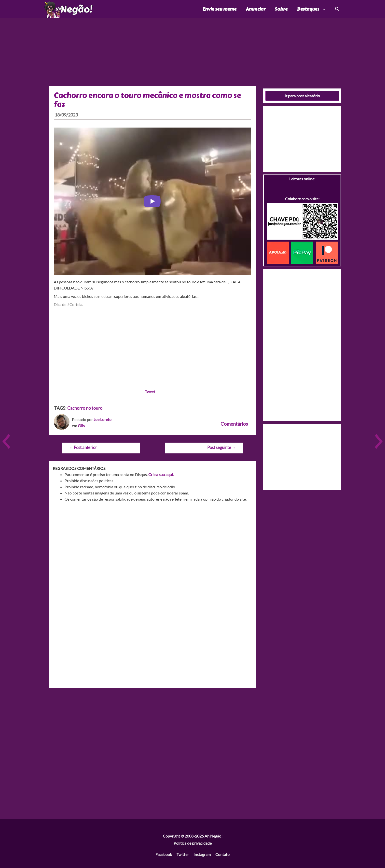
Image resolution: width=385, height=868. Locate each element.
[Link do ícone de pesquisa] (337, 9)
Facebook (164, 854)
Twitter (183, 854)
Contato (222, 854)
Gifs (81, 426)
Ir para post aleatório (302, 96)
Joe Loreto (103, 419)
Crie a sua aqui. (161, 474)
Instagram (202, 854)
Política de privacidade (193, 843)
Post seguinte (222, 447)
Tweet (150, 392)
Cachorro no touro (85, 408)
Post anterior (83, 447)
